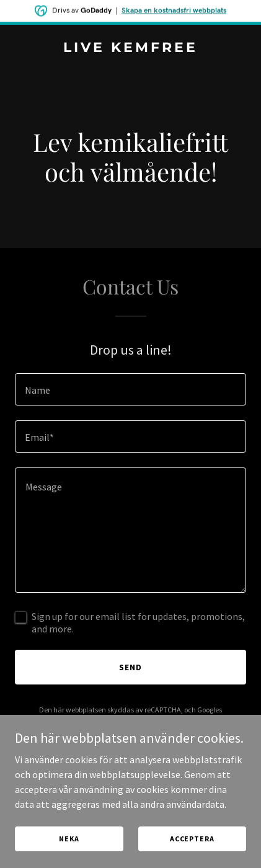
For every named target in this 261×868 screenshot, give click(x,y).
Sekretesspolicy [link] (92, 721)
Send (130, 667)
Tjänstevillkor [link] (152, 721)
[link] (130, 48)
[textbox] (130, 389)
